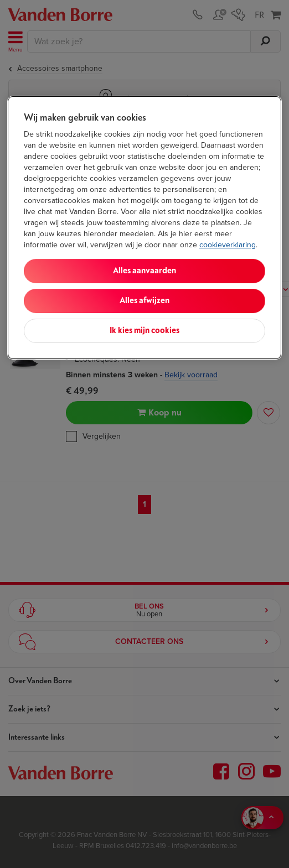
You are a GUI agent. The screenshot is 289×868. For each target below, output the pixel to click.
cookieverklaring (228, 245)
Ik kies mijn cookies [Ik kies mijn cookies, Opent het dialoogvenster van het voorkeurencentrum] (144, 331)
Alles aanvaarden (144, 271)
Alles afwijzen (144, 301)
